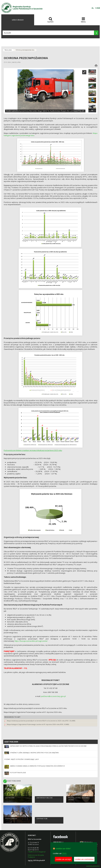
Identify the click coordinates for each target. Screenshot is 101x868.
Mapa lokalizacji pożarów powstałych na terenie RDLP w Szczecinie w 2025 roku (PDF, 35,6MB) (41, 721)
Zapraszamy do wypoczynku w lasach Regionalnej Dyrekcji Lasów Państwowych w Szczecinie (48, 746)
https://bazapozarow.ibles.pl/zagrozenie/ (31, 641)
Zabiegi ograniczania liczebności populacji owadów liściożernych (37, 766)
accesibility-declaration (93, 866)
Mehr (64, 853)
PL (93, 8)
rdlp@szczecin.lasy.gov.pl (37, 852)
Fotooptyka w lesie (18, 773)
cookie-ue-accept (63, 859)
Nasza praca (8, 50)
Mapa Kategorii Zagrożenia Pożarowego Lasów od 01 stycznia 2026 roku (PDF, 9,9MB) (38, 724)
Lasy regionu (10, 798)
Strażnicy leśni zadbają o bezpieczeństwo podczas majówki (34, 753)
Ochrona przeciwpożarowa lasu (25, 50)
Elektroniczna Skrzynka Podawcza (36, 856)
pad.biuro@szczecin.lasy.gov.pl (53, 696)
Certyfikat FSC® (42, 819)
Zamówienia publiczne (44, 798)
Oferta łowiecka (11, 819)
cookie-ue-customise (84, 859)
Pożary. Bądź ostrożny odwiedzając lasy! (22, 759)
